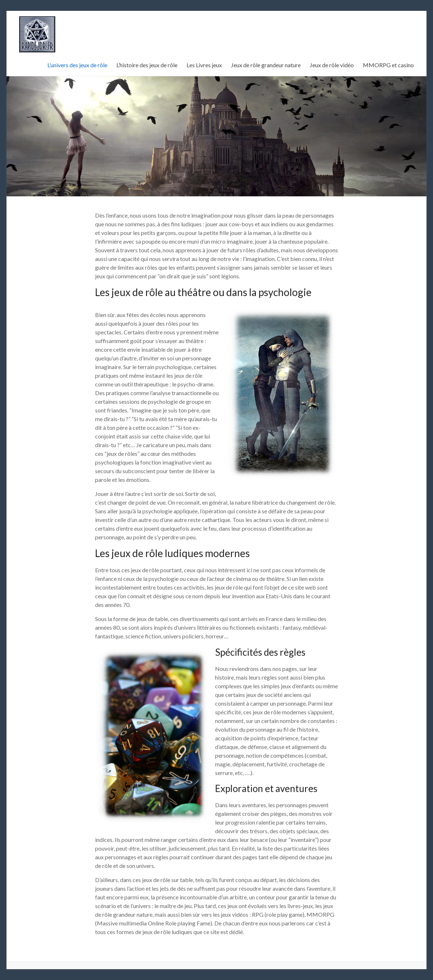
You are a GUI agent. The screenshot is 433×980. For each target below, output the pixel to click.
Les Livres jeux (204, 65)
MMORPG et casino (388, 65)
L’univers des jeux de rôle (77, 65)
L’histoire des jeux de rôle (147, 65)
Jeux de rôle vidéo (332, 65)
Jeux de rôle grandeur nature (266, 65)
